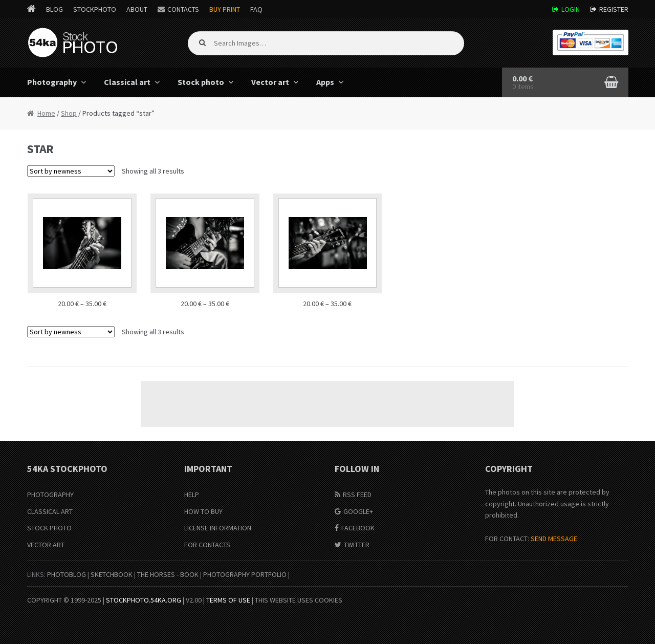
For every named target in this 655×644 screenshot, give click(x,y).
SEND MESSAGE (554, 539)
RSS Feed (357, 495)
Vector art (270, 82)
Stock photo (201, 82)
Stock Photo (49, 528)
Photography (52, 82)
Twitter (357, 545)
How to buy (203, 511)
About (137, 9)
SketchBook (112, 574)
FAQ (256, 9)
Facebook (358, 528)
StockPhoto (95, 9)
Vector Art (46, 545)
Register (614, 9)
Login (571, 9)
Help (192, 495)
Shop (69, 113)
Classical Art (50, 511)
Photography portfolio (245, 574)
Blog (54, 9)
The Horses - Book (168, 574)
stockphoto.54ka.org (144, 600)
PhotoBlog (67, 574)
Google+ (358, 511)
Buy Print (225, 9)
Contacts (183, 9)
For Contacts (207, 545)
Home (46, 113)
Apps (325, 82)
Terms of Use (228, 600)
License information (218, 528)
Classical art (127, 82)
